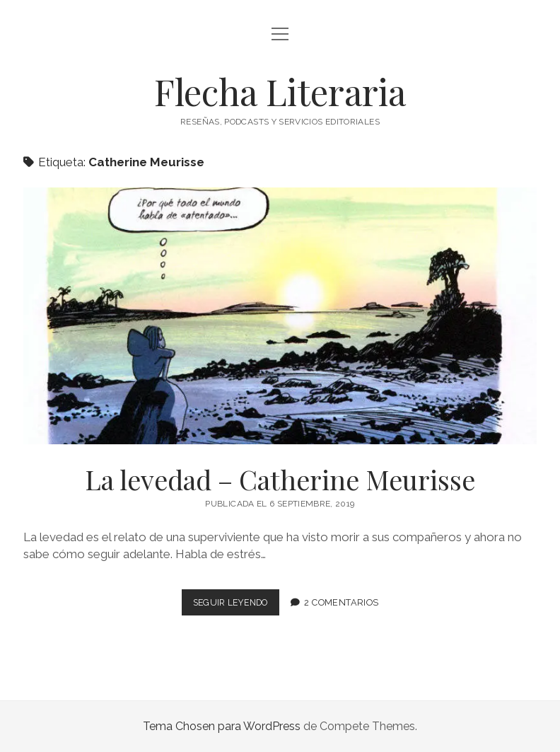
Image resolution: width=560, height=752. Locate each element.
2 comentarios (345, 602)
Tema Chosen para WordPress (222, 726)
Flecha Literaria (280, 91)
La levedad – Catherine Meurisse (280, 316)
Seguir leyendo (235, 605)
